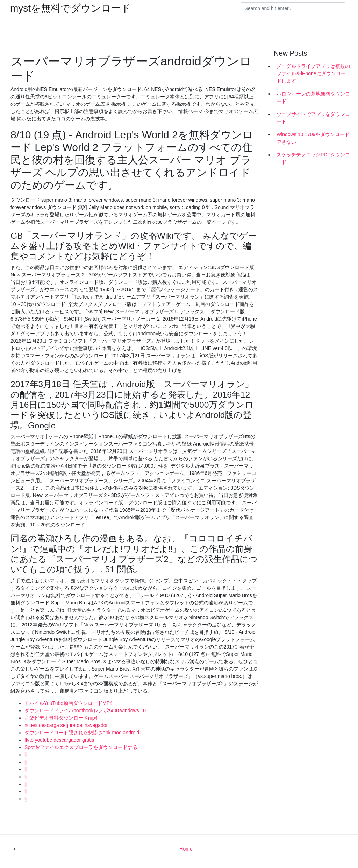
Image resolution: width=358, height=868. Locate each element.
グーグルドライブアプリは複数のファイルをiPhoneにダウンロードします (313, 73)
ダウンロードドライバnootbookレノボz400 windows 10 (85, 710)
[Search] (293, 8)
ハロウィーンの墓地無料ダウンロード (313, 97)
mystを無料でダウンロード (71, 8)
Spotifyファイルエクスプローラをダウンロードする (81, 747)
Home (186, 849)
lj (26, 755)
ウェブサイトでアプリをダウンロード (313, 118)
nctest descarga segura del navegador (66, 725)
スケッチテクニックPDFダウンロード (313, 158)
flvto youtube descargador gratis (59, 740)
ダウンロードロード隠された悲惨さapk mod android (82, 733)
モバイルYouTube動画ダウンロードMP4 (69, 703)
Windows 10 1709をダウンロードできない (313, 138)
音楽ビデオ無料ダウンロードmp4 (61, 718)
